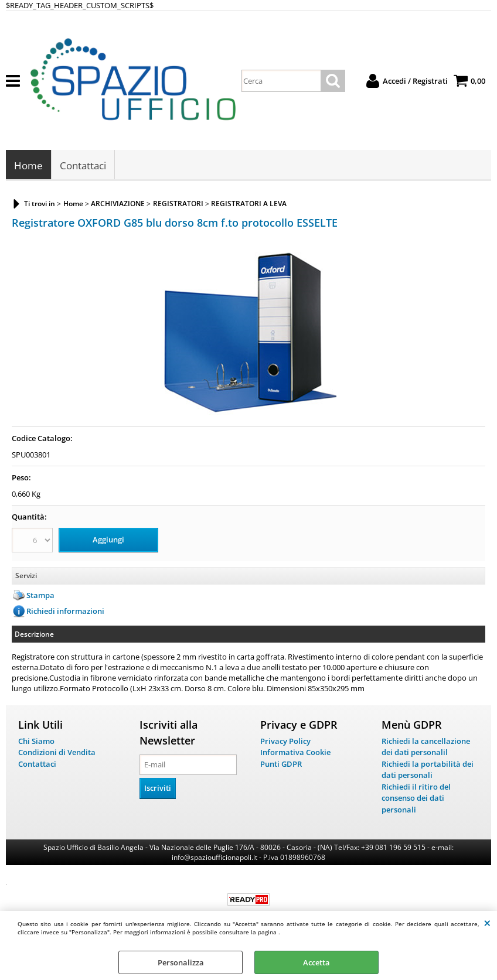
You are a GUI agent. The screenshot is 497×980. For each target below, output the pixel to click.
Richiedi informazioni (65, 611)
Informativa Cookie (295, 752)
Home (28, 165)
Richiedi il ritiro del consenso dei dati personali (416, 798)
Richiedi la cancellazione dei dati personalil (426, 747)
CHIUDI (487, 923)
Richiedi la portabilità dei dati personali (428, 770)
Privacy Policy (285, 741)
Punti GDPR (281, 764)
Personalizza (181, 962)
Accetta (316, 962)
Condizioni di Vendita (57, 752)
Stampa (40, 595)
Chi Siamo (36, 741)
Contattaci (83, 165)
